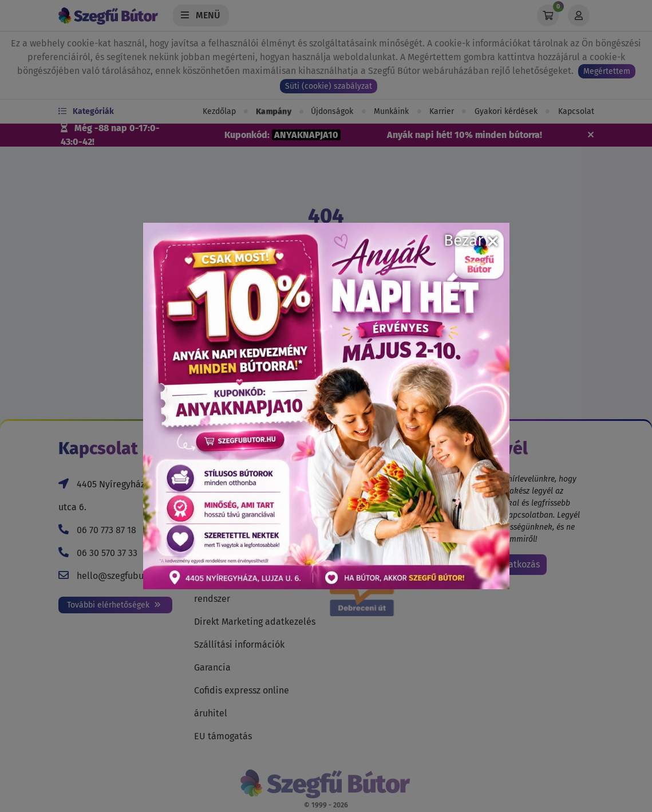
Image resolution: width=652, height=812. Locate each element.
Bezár (471, 240)
